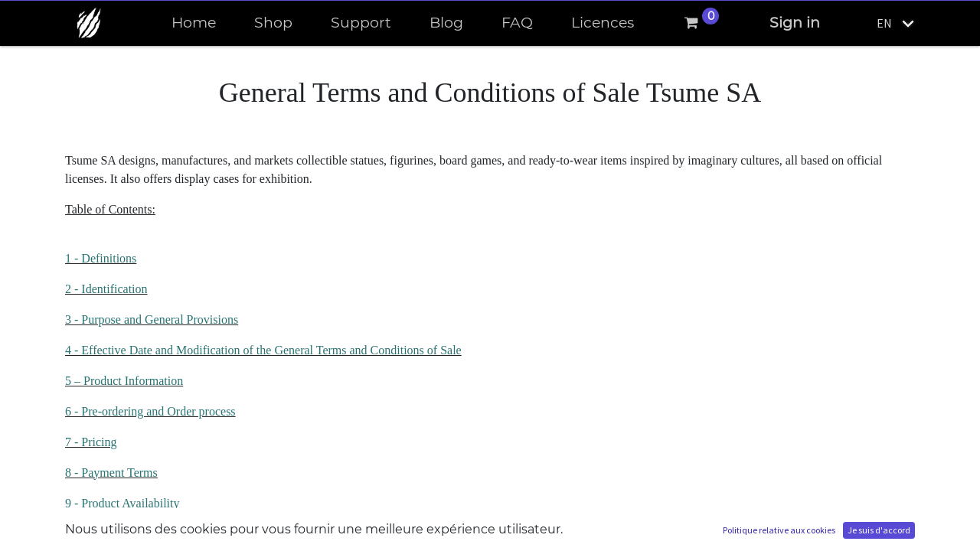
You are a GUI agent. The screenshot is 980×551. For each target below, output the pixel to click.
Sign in (795, 23)
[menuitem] (194, 23)
